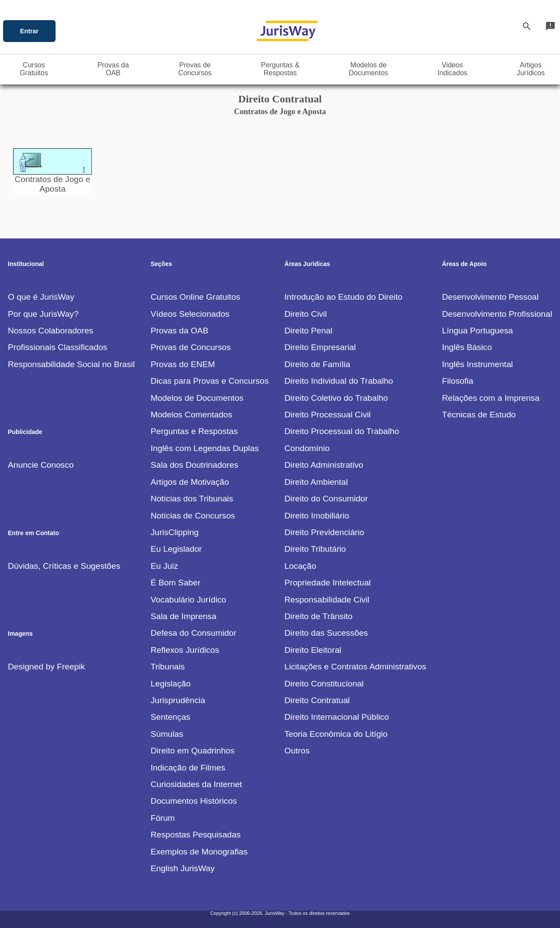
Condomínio (307, 448)
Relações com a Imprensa (491, 398)
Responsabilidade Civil (327, 600)
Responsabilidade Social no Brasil (71, 364)
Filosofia (457, 381)
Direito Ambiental (316, 482)
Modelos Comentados (191, 415)
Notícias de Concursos (193, 516)
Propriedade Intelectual (327, 583)
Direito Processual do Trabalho (342, 431)
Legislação (171, 684)
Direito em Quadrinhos (192, 751)
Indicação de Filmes (188, 768)
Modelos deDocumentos (368, 69)
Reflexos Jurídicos (185, 650)
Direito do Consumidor (326, 499)
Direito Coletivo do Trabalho (336, 398)
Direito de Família (317, 364)
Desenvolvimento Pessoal (490, 297)
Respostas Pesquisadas (196, 835)
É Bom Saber (175, 583)
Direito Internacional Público (337, 717)
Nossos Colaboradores (51, 331)
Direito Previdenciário (324, 532)
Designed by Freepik (46, 667)
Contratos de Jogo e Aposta (53, 179)
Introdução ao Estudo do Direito (343, 297)
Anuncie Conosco (41, 465)
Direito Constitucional (324, 684)
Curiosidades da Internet (196, 784)
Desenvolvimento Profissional (497, 314)
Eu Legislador (176, 549)
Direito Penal (308, 331)
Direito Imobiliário (317, 516)
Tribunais (168, 667)
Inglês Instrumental (477, 364)
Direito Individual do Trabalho (339, 381)
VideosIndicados (453, 69)
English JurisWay (182, 868)
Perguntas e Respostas (194, 431)
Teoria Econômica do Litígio (336, 734)
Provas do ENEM (183, 364)
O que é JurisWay (41, 297)
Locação (300, 566)
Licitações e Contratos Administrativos (355, 667)
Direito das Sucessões (326, 633)
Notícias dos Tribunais (192, 499)
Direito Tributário (315, 549)
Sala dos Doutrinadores (194, 465)
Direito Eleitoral (313, 650)
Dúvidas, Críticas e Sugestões (64, 566)
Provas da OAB (179, 331)
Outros (297, 751)
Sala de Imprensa (183, 616)
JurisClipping (175, 532)
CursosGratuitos (34, 69)
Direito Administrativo (324, 465)
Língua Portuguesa (477, 331)
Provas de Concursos (191, 347)
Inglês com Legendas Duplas (205, 448)
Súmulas (167, 734)
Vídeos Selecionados (190, 314)
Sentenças (170, 717)
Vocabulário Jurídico (188, 600)
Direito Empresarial (320, 347)
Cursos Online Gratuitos (195, 297)
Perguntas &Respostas (280, 69)
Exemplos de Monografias (199, 852)
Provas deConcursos (195, 69)
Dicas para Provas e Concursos (210, 381)
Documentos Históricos (194, 801)
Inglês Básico (467, 347)
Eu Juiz (164, 566)
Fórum (163, 818)
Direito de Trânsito (318, 616)
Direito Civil (306, 314)
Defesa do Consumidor (193, 633)
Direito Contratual (317, 700)
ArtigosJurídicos (531, 69)
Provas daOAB (113, 69)
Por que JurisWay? (43, 314)
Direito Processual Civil (327, 415)
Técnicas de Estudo (479, 415)
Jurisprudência (178, 700)
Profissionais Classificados (58, 347)
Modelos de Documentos (197, 398)
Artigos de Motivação (190, 482)
